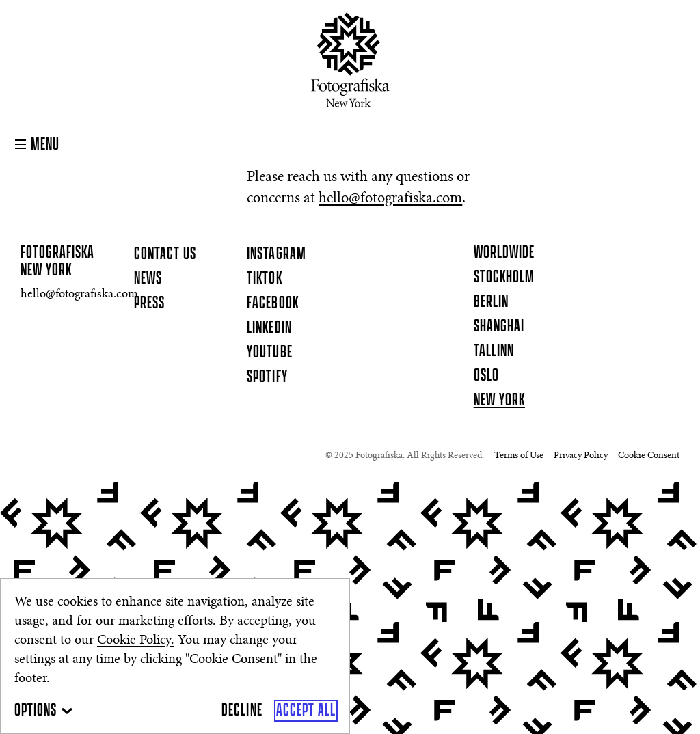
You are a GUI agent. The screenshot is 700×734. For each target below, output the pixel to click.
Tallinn (494, 351)
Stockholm (504, 277)
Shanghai (499, 327)
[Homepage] (350, 60)
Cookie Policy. (136, 640)
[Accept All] (306, 711)
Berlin (491, 302)
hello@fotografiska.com (390, 199)
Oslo (486, 376)
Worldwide (504, 253)
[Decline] (242, 711)
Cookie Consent (649, 456)
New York (499, 400)
